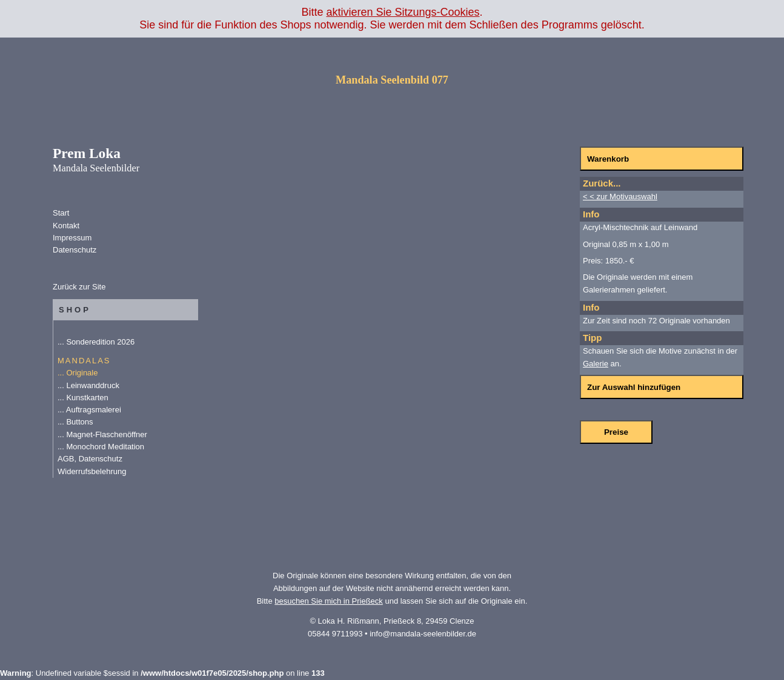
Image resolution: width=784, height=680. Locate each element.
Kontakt (66, 226)
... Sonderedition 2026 (96, 342)
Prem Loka (96, 159)
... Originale (78, 373)
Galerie (596, 364)
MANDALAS (84, 361)
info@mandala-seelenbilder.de (423, 634)
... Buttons (75, 422)
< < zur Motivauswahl (620, 196)
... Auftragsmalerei (89, 410)
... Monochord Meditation (101, 447)
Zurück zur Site (79, 287)
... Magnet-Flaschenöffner (102, 434)
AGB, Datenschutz (90, 459)
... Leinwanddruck (88, 385)
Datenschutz (75, 250)
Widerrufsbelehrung (92, 471)
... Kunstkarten (83, 398)
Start (61, 213)
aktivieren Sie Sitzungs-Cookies (403, 12)
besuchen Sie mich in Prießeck (328, 601)
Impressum (72, 238)
